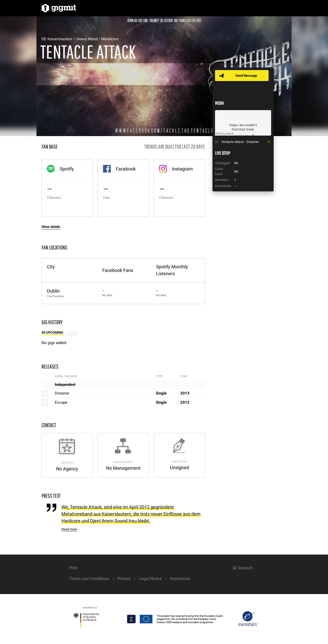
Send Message (246, 76)
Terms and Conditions (89, 579)
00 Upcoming (53, 332)
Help (73, 568)
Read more (69, 529)
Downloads (180, 579)
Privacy (124, 579)
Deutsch (245, 568)
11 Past (72, 332)
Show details (51, 227)
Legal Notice (150, 579)
